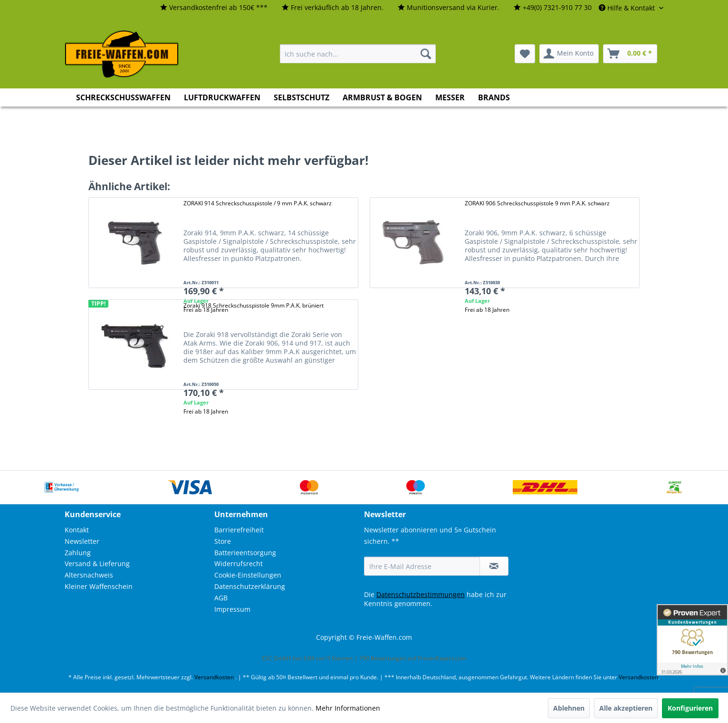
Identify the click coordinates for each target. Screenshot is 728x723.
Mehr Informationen (348, 708)
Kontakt (77, 530)
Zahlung (78, 553)
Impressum (232, 609)
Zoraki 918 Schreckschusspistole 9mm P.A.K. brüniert (254, 305)
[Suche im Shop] (358, 54)
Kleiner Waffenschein (99, 586)
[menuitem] (214, 8)
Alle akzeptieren (626, 708)
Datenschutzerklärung (250, 586)
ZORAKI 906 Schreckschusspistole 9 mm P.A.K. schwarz (537, 203)
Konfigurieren (690, 708)
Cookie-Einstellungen (248, 575)
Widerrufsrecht (239, 564)
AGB (221, 598)
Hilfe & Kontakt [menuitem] (628, 8)
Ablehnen (569, 708)
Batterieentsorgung (245, 553)
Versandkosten (214, 677)
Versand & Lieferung (97, 564)
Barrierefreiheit (239, 530)
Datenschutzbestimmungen (421, 594)
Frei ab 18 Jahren (487, 310)
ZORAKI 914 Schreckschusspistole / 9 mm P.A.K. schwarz (258, 203)
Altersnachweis (89, 575)
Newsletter (82, 541)
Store (223, 541)
